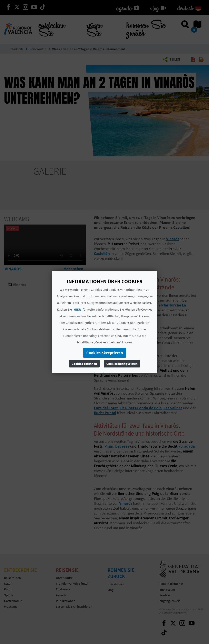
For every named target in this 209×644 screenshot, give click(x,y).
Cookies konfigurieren (122, 364)
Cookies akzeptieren (105, 353)
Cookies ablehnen (84, 364)
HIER (77, 309)
